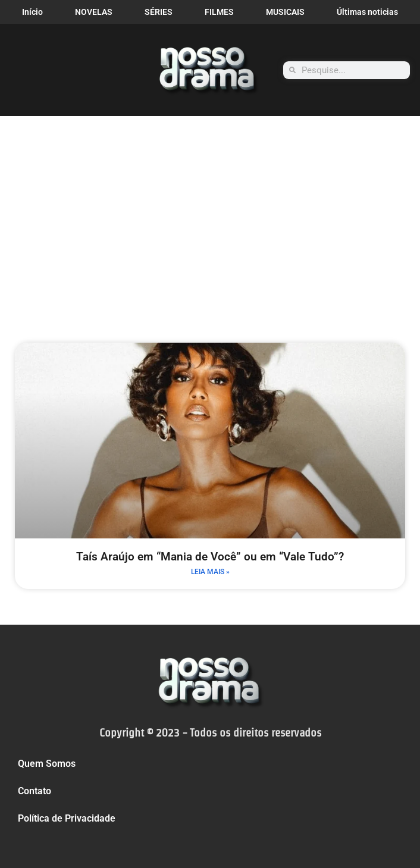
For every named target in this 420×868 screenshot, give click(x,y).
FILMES (219, 12)
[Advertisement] (210, 205)
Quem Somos (47, 764)
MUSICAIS (285, 12)
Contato (35, 791)
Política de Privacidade (67, 818)
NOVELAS (94, 12)
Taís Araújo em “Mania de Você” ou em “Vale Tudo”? (210, 557)
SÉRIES (159, 12)
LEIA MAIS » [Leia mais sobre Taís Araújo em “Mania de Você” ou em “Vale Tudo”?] (210, 572)
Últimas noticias (367, 12)
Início (32, 12)
